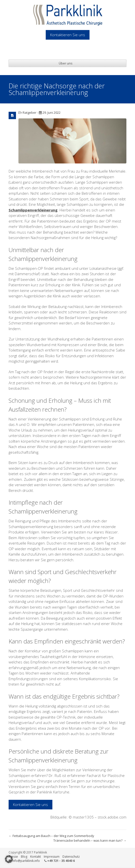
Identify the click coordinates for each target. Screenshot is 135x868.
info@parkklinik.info (26, 861)
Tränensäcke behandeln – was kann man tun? (90, 840)
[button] (9, 859)
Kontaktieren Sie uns (30, 804)
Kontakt (36, 857)
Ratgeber (30, 113)
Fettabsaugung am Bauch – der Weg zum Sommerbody (51, 836)
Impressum (52, 857)
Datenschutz (71, 857)
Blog (24, 857)
